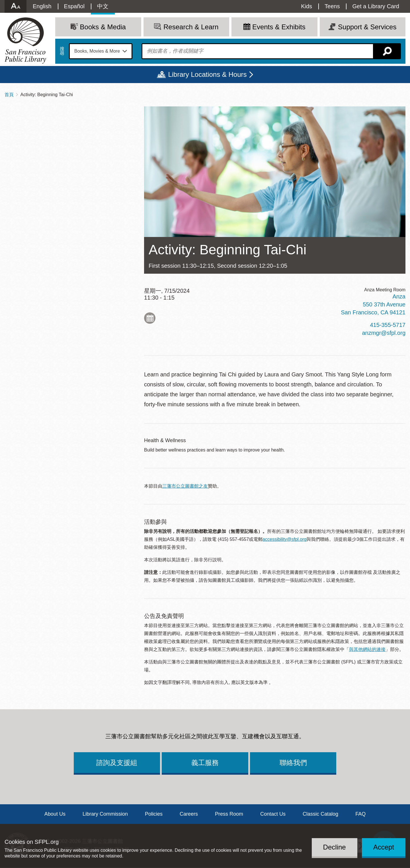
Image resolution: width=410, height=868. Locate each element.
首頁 (9, 95)
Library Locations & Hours (207, 74)
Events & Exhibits (279, 27)
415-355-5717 (388, 325)
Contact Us (273, 814)
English (42, 6)
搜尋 (62, 51)
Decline (335, 847)
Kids (307, 6)
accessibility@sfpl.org (284, 539)
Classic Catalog (320, 814)
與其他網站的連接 (367, 649)
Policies (154, 814)
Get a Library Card (376, 6)
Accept (384, 847)
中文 (103, 6)
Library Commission (105, 814)
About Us (55, 814)
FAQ (360, 814)
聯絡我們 (293, 763)
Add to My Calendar (150, 318)
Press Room (229, 814)
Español (74, 6)
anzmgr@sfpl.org (384, 333)
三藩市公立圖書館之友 (185, 486)
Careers (189, 814)
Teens (332, 6)
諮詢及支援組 (117, 763)
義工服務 (205, 763)
